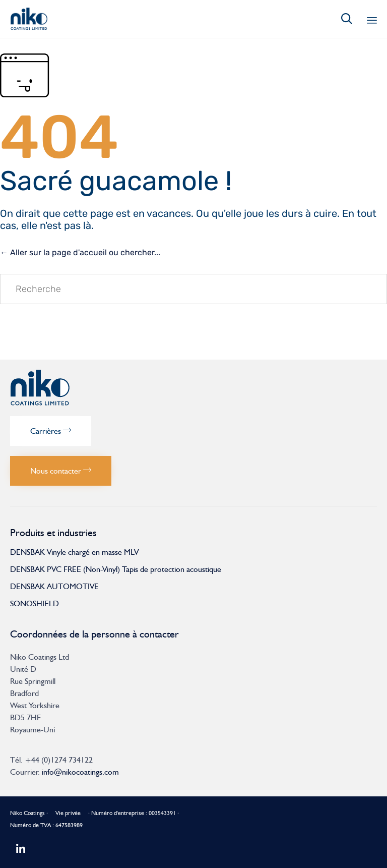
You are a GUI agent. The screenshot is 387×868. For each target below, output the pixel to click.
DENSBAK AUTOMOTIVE (54, 586)
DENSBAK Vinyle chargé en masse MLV (74, 552)
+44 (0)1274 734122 (59, 760)
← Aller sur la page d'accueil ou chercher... (80, 252)
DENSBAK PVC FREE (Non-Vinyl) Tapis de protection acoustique (116, 569)
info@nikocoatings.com (80, 772)
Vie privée (68, 813)
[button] (51, 431)
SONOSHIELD (35, 603)
